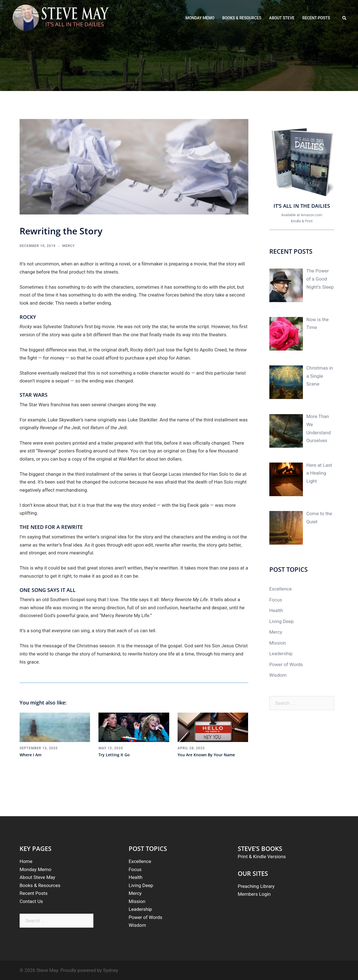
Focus (276, 600)
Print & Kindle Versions (262, 857)
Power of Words (286, 664)
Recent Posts (34, 893)
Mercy (69, 246)
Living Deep (282, 621)
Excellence (281, 589)
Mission (278, 643)
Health (276, 610)
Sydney (110, 970)
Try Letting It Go (114, 755)
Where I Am (30, 755)
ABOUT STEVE (282, 18)
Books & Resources (40, 885)
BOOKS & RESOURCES (242, 18)
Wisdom (278, 675)
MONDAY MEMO (200, 18)
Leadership (281, 654)
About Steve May (37, 877)
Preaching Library (256, 886)
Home (26, 861)
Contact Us (31, 901)
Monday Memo (35, 869)
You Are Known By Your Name (206, 755)
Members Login (254, 894)
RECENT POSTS (316, 18)
